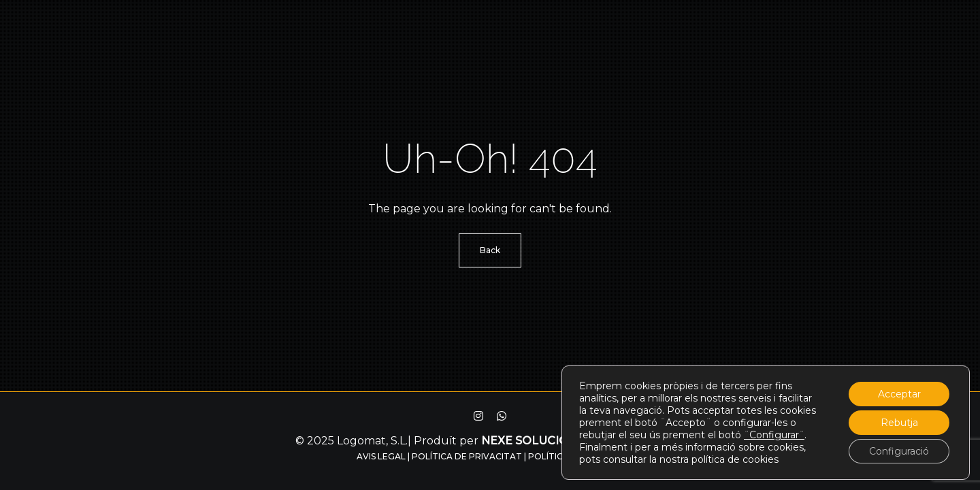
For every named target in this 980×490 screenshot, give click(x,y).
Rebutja (899, 423)
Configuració (899, 451)
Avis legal (381, 456)
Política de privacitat (467, 456)
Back (490, 250)
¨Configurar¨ (774, 435)
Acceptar (899, 394)
